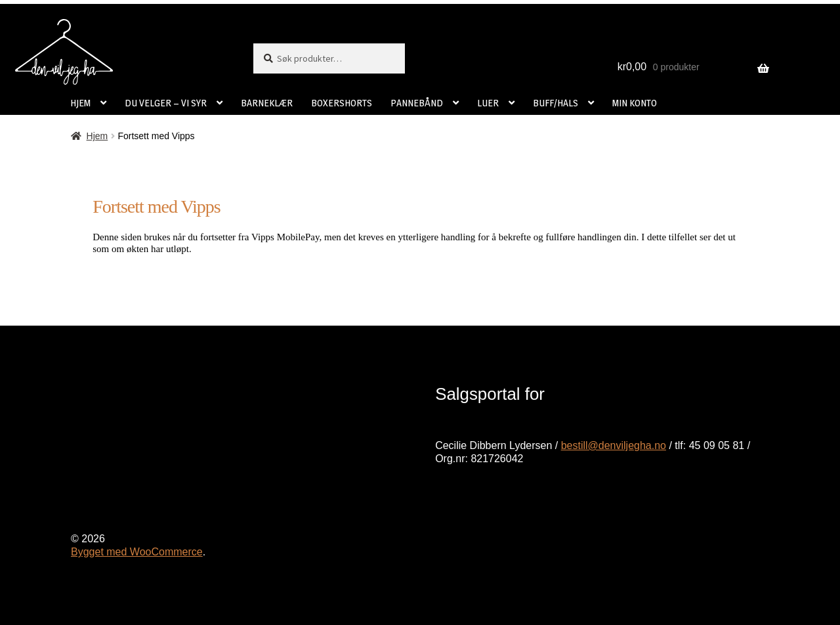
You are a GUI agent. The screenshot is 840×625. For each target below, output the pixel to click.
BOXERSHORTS (342, 103)
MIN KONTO (635, 103)
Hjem (97, 136)
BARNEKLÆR (267, 103)
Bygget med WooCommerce (137, 552)
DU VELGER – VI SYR (166, 103)
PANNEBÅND (417, 103)
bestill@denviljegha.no (614, 445)
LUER (488, 103)
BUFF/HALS (556, 103)
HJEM (80, 103)
